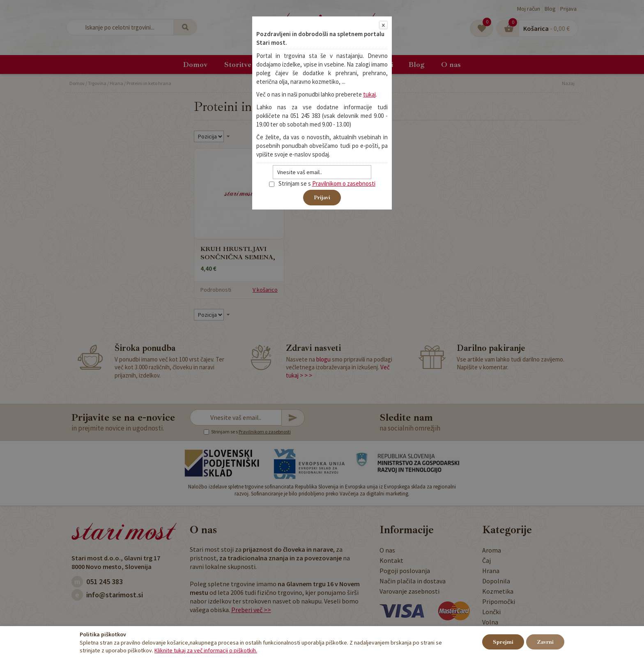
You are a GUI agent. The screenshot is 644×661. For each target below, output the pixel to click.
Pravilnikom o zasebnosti (344, 183)
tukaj (369, 94)
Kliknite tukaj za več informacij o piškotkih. (206, 650)
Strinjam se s (290, 183)
